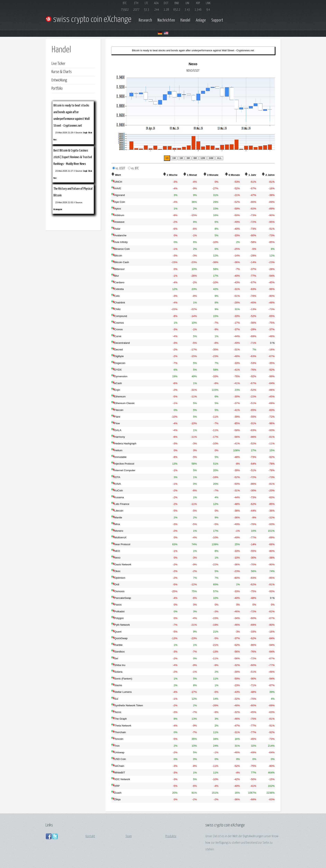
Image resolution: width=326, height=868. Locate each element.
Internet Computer (125, 470)
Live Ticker (58, 64)
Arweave (119, 222)
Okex (117, 571)
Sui (116, 699)
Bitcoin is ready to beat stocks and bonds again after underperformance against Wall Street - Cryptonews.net (193, 50)
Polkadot (119, 611)
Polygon (119, 618)
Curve (118, 336)
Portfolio (57, 88)
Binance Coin (122, 249)
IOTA (117, 477)
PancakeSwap (123, 598)
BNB (177, 3)
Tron (117, 746)
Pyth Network (122, 625)
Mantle (118, 517)
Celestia (119, 289)
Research (145, 20)
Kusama (119, 497)
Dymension (121, 376)
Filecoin (119, 410)
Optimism (120, 578)
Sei (116, 658)
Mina (117, 524)
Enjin (117, 390)
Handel (185, 20)
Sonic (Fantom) (123, 679)
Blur (117, 276)
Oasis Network (123, 564)
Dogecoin (120, 363)
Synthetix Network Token (129, 705)
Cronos (119, 329)
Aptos (118, 209)
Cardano (119, 282)
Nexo (117, 558)
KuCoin (119, 490)
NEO (117, 551)
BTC (125, 3)
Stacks (118, 685)
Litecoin (119, 511)
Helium (118, 450)
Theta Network (123, 726)
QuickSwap (121, 638)
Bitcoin (118, 256)
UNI (187, 3)
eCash (118, 383)
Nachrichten (166, 20)
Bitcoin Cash (122, 262)
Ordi (117, 584)
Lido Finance (122, 504)
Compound (121, 316)
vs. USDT (121, 168)
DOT (166, 3)
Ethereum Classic (125, 403)
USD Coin (120, 759)
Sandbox (120, 652)
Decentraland (122, 343)
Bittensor (120, 269)
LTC (146, 3)
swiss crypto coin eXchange (90, 20)
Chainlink (120, 303)
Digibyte (119, 356)
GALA (118, 430)
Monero (119, 531)
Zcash (118, 793)
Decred (119, 350)
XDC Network (122, 779)
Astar (117, 229)
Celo (117, 296)
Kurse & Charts (62, 72)
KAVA (118, 484)
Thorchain (120, 732)
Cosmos (119, 323)
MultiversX (120, 537)
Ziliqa (117, 799)
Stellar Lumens (123, 692)
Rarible (118, 645)
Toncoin (119, 739)
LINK (208, 3)
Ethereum (120, 397)
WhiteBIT (120, 773)
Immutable (120, 457)
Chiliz (118, 309)
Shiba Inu (120, 665)
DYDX (118, 370)
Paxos (118, 605)
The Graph (121, 719)
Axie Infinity (121, 242)
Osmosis (119, 591)
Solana (118, 672)
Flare (117, 417)
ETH (136, 3)
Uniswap (119, 752)
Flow (117, 423)
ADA (156, 3)
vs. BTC (135, 168)
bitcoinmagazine (58, 209)
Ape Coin (120, 202)
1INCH (118, 182)
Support (217, 20)
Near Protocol (122, 544)
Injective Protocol (124, 464)
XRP (198, 3)
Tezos (118, 712)
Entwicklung (59, 80)
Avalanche (120, 235)
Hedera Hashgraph (125, 443)
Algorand (120, 195)
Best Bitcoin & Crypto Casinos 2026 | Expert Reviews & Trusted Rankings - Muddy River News (73, 157)
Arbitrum (119, 215)
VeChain (119, 766)
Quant (118, 632)
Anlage (201, 20)
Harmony (120, 437)
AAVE (118, 188)
